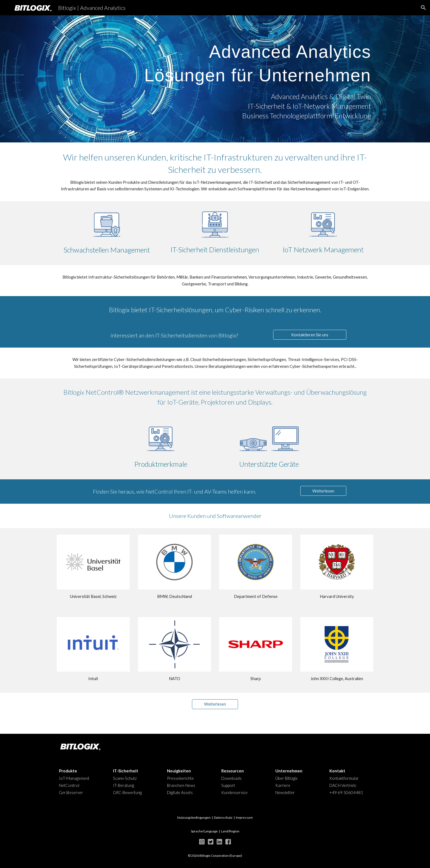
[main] (215, 61)
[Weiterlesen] (323, 491)
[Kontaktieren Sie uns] (310, 335)
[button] (423, 8)
